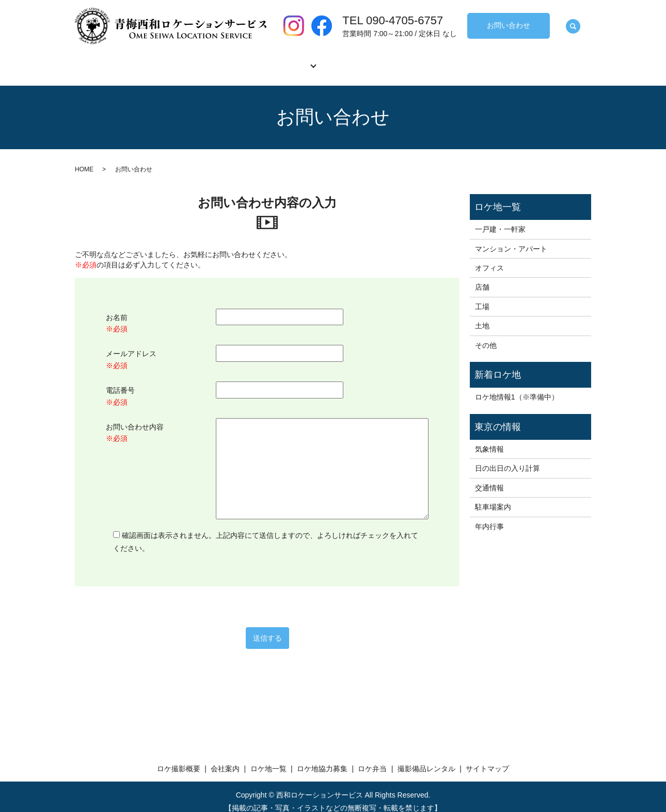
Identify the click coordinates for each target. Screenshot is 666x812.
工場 (482, 297)
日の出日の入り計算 (508, 458)
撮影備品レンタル (519, 59)
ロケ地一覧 (281, 59)
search (573, 27)
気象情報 (489, 439)
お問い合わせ (509, 25)
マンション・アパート (511, 239)
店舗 (482, 277)
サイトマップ (487, 759)
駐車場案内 (493, 497)
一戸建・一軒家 (500, 219)
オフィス (489, 258)
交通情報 (489, 478)
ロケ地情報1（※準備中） (517, 387)
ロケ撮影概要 (140, 59)
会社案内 (212, 59)
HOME (84, 160)
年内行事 (489, 517)
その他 (486, 335)
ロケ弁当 (440, 59)
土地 (482, 316)
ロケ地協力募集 (364, 59)
